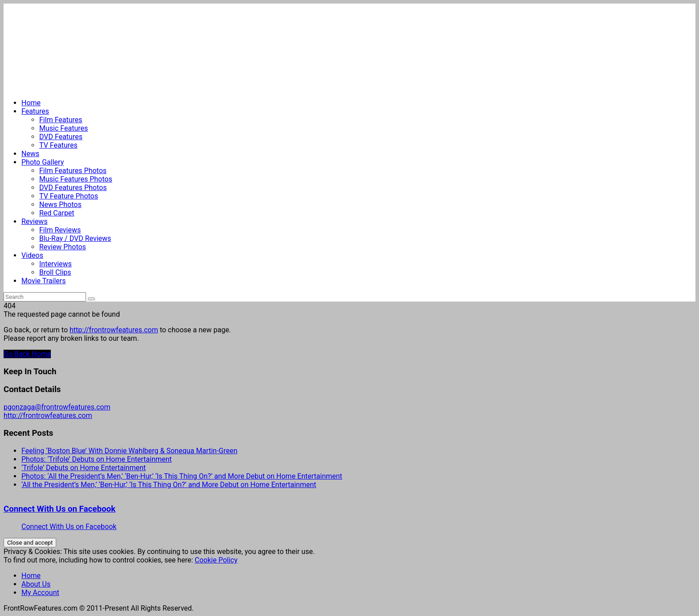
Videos (32, 255)
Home (31, 103)
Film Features (61, 120)
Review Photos (63, 247)
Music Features (64, 128)
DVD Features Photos (73, 188)
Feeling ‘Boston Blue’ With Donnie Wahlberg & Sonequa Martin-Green (130, 451)
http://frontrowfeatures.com (114, 330)
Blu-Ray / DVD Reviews (75, 238)
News (30, 154)
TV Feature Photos (69, 196)
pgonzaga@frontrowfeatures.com (57, 407)
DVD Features (61, 137)
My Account (40, 593)
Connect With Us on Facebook (60, 509)
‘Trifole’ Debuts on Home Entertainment (84, 468)
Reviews (35, 221)
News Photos (60, 205)
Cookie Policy (216, 560)
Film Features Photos (73, 171)
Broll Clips (55, 272)
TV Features (58, 145)
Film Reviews (60, 230)
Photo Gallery (43, 162)
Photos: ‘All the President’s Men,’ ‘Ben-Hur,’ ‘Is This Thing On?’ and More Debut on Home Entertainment (182, 476)
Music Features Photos (76, 179)
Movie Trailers (43, 281)
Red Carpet (57, 213)
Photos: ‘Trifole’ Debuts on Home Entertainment (97, 459)
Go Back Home (27, 354)
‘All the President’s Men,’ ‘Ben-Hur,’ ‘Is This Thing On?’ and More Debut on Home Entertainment (169, 485)
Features (35, 111)
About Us (36, 584)
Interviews (56, 264)
